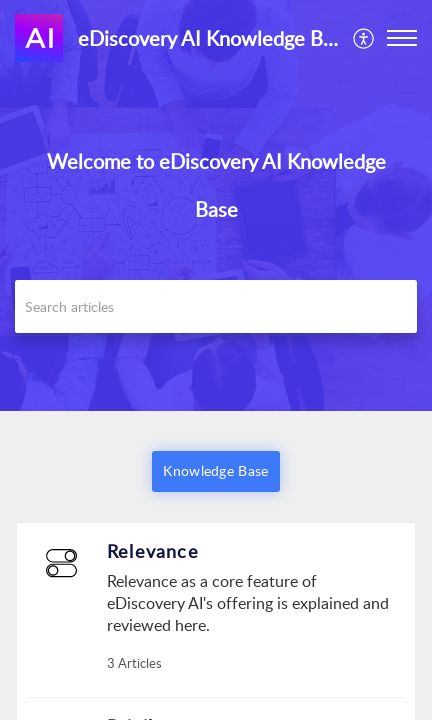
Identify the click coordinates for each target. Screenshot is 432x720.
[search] (216, 306)
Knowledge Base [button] (215, 470)
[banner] (216, 205)
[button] (364, 38)
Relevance (153, 551)
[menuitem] (364, 38)
